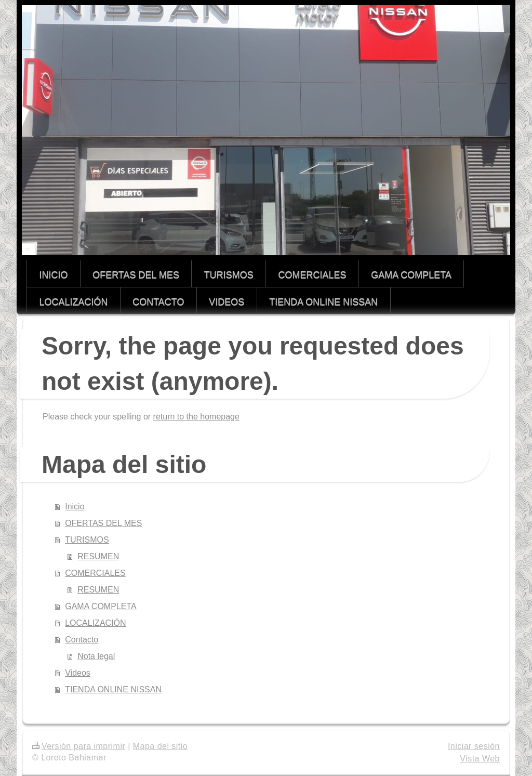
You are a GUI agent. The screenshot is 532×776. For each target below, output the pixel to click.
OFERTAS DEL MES (103, 523)
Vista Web (480, 759)
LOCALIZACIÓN (95, 623)
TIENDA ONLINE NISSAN (113, 689)
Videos (78, 673)
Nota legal (96, 656)
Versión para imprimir (79, 746)
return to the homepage (196, 417)
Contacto (82, 640)
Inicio (75, 507)
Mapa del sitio (160, 746)
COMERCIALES (95, 573)
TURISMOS (87, 540)
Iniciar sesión (474, 746)
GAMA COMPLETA (101, 606)
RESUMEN (98, 556)
